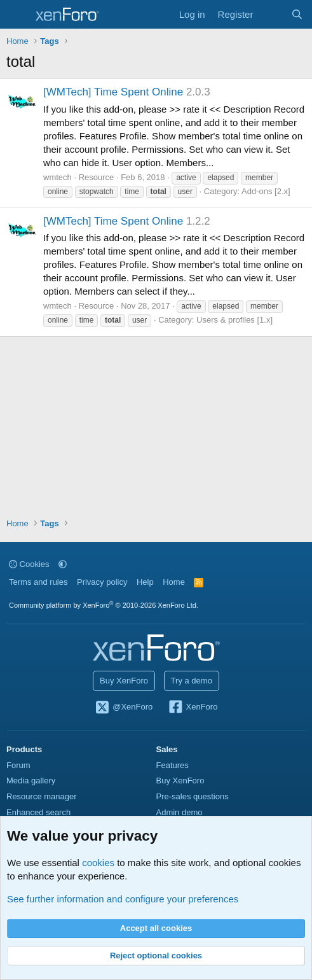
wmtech (58, 177)
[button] (63, 564)
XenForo (193, 708)
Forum (18, 765)
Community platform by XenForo (104, 605)
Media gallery (31, 780)
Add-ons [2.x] (266, 191)
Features (173, 765)
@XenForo (124, 708)
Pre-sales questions (193, 796)
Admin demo (180, 812)
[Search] (297, 14)
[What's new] (272, 14)
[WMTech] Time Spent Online (113, 92)
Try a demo (192, 681)
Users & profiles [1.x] (234, 320)
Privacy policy (102, 582)
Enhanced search (38, 812)
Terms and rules (38, 582)
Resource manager (42, 796)
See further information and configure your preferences (123, 899)
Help (145, 582)
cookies (98, 863)
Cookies (29, 564)
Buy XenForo (124, 681)
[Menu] (17, 15)
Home (174, 582)
